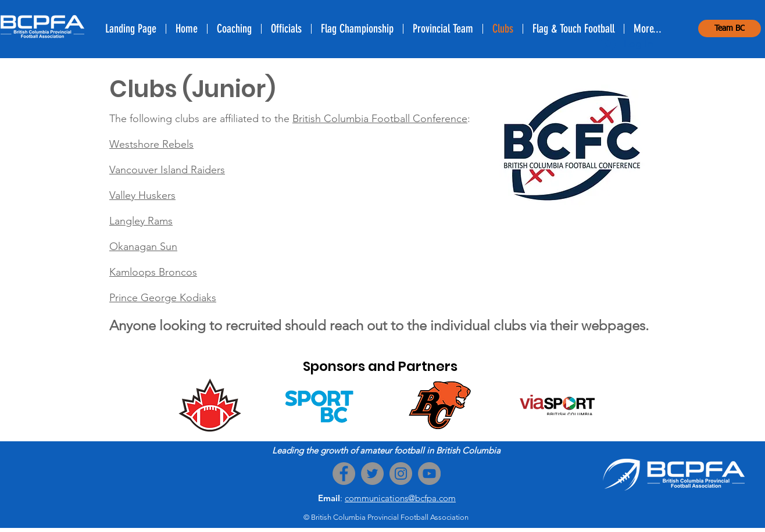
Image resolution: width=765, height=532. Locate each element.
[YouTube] (429, 474)
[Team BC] (730, 28)
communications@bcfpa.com (400, 498)
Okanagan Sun (143, 247)
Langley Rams (141, 221)
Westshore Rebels (151, 144)
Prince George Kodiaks (163, 298)
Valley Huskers (142, 195)
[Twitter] (372, 474)
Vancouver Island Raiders (167, 170)
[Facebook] (344, 474)
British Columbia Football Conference (380, 119)
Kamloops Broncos (153, 272)
